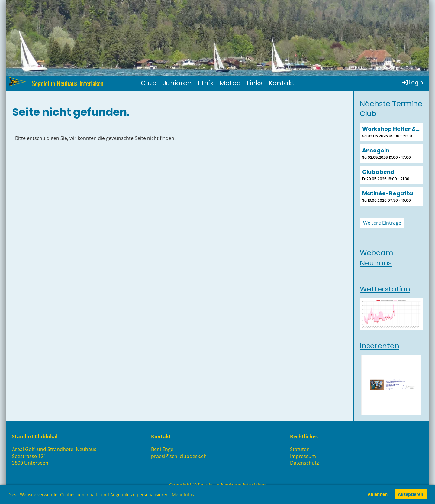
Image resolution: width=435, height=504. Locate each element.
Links (255, 83)
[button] (391, 132)
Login (412, 82)
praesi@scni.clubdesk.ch (179, 456)
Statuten (300, 449)
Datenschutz (304, 463)
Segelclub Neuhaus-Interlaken (68, 83)
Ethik (206, 83)
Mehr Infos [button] (183, 494)
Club (149, 83)
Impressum (303, 456)
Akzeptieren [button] (411, 494)
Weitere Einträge (382, 223)
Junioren (177, 83)
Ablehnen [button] (378, 494)
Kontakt (282, 83)
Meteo (230, 83)
